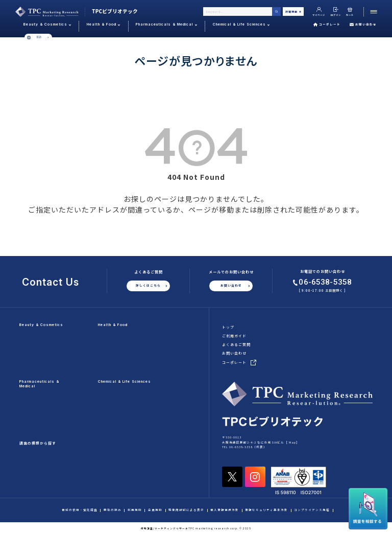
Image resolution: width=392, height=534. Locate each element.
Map (292, 443)
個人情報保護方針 (225, 510)
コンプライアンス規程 (312, 510)
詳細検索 (293, 11)
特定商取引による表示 (186, 510)
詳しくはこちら (148, 285)
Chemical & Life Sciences (125, 381)
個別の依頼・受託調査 (80, 510)
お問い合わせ (363, 25)
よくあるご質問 (236, 344)
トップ (228, 327)
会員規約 (155, 510)
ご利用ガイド (234, 336)
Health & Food (113, 325)
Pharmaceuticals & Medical (39, 384)
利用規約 (135, 510)
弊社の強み (113, 510)
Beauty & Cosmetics (41, 325)
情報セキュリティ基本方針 (266, 510)
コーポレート (327, 25)
